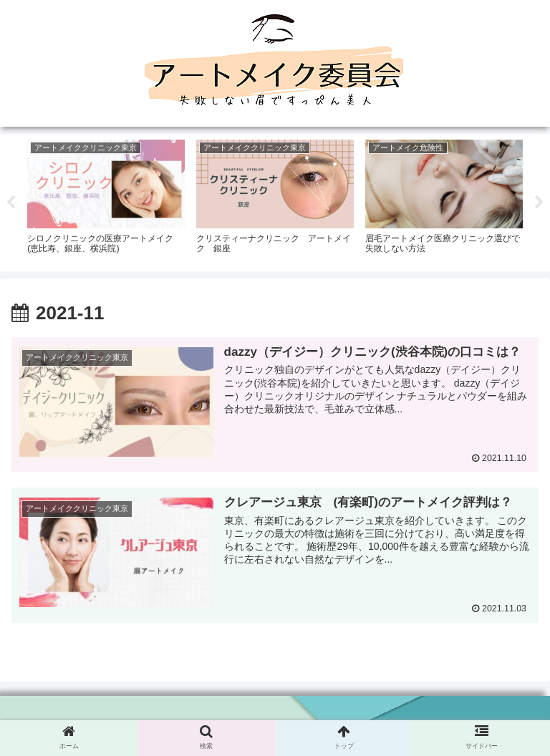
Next (539, 203)
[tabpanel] (106, 201)
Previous (11, 203)
